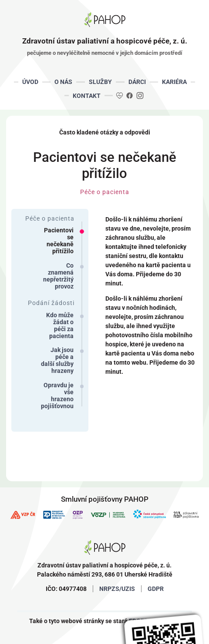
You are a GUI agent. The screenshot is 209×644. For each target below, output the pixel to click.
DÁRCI (137, 82)
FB (130, 95)
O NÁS (63, 82)
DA (120, 95)
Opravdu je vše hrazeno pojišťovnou (57, 396)
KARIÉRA (174, 82)
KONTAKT (87, 96)
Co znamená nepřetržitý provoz (58, 276)
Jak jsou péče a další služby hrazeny (57, 360)
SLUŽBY (100, 82)
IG (139, 95)
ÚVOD (30, 82)
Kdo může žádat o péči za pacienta (60, 325)
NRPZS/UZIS (117, 589)
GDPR (156, 589)
